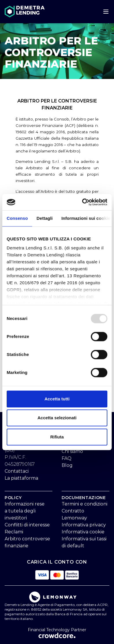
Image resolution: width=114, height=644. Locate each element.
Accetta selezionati (57, 418)
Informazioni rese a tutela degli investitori (25, 511)
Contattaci (17, 471)
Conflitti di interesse (27, 525)
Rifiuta (57, 437)
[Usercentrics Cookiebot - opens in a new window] (82, 202)
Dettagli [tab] (45, 218)
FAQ (67, 458)
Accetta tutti (57, 399)
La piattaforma (21, 478)
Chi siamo (72, 451)
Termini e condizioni (84, 504)
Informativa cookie (83, 532)
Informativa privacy (84, 525)
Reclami (14, 532)
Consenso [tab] (17, 218)
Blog (67, 465)
